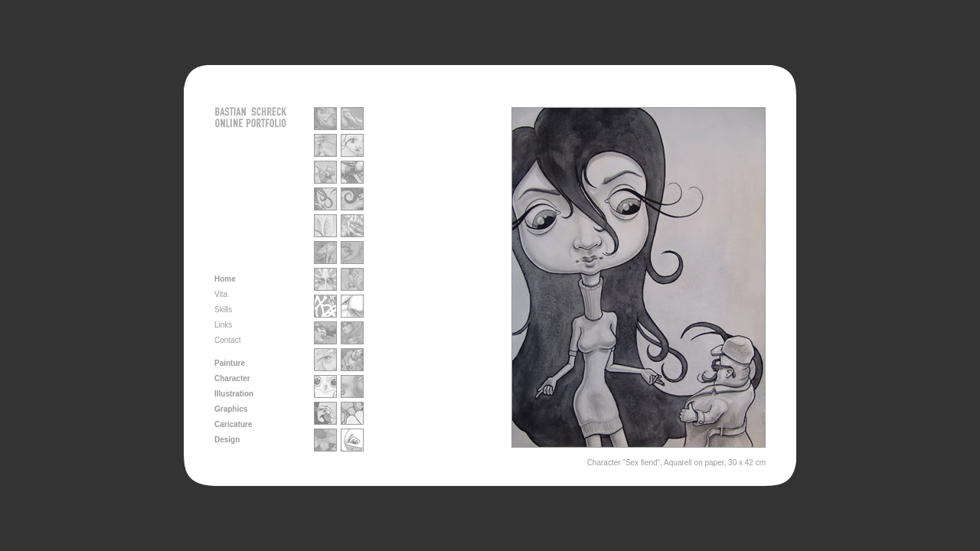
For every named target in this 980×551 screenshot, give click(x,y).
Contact (227, 340)
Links (223, 325)
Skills (223, 310)
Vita (221, 294)
